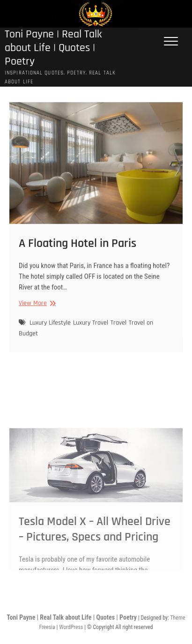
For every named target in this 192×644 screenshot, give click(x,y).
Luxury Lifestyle (50, 328)
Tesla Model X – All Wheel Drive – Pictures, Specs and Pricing (95, 553)
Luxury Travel (91, 328)
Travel (118, 328)
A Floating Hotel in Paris (78, 248)
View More (36, 308)
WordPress (71, 627)
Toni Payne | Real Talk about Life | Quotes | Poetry (53, 48)
